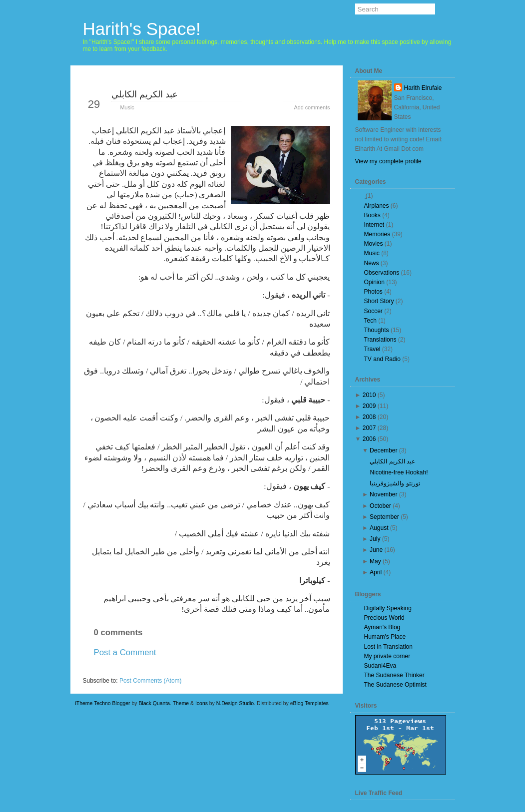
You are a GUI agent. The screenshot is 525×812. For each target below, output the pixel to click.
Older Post (306, 670)
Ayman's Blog (382, 627)
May (375, 561)
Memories (377, 234)
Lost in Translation (388, 647)
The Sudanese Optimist (395, 685)
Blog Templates (311, 703)
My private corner (387, 656)
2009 (369, 406)
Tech (370, 321)
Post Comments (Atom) (151, 681)
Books (372, 215)
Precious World (384, 618)
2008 (369, 417)
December (383, 450)
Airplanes (377, 206)
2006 (369, 439)
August (379, 528)
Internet (374, 225)
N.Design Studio (235, 703)
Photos (373, 292)
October (380, 506)
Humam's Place (385, 637)
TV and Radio (382, 359)
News (372, 263)
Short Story (379, 301)
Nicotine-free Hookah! (399, 472)
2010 (369, 395)
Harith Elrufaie (423, 88)
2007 (369, 428)
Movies (374, 244)
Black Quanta (154, 703)
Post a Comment (125, 652)
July (375, 539)
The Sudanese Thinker (394, 675)
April (376, 572)
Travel (372, 349)
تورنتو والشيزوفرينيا (395, 483)
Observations (382, 273)
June (376, 550)
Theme (181, 703)
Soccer (373, 311)
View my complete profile (388, 161)
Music (127, 107)
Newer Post (108, 670)
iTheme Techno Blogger (103, 703)
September (384, 517)
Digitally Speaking (388, 608)
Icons (202, 703)
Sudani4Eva (380, 666)
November (383, 494)
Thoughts (377, 330)
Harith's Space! (142, 29)
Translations (380, 340)
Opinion (374, 282)
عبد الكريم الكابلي (145, 94)
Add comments (312, 107)
